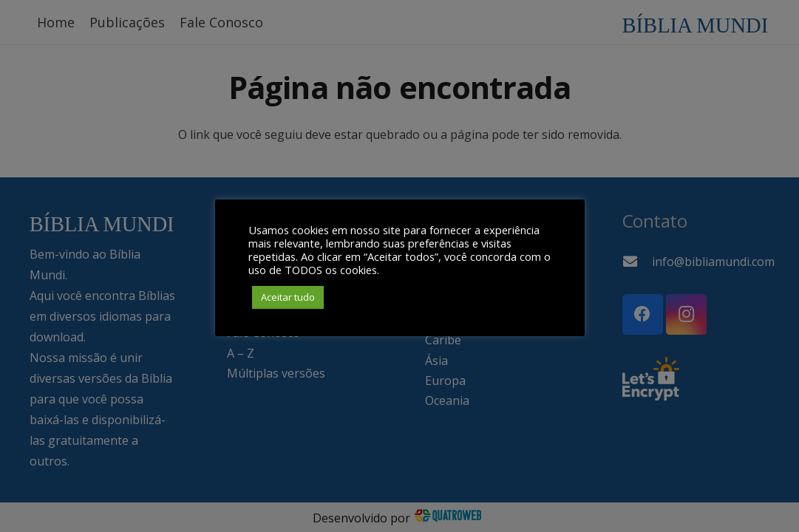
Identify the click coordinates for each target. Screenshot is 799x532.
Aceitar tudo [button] (288, 297)
